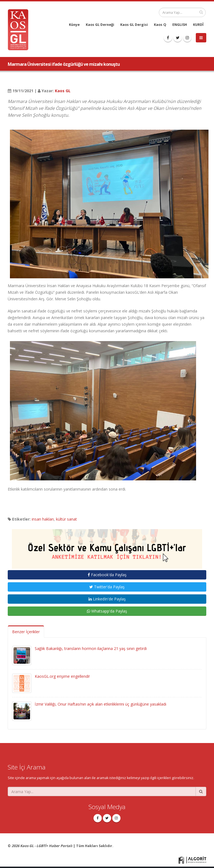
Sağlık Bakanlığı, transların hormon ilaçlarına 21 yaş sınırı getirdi (91, 648)
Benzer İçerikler (26, 632)
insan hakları (43, 519)
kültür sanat (66, 519)
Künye (74, 25)
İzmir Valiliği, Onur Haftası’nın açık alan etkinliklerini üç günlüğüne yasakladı (101, 704)
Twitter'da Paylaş (107, 587)
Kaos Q (160, 25)
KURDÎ (198, 25)
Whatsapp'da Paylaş (107, 611)
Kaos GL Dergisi (134, 25)
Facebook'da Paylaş (107, 575)
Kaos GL (63, 91)
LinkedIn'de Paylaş (107, 599)
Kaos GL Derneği (100, 25)
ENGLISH (180, 25)
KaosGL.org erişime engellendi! (62, 676)
